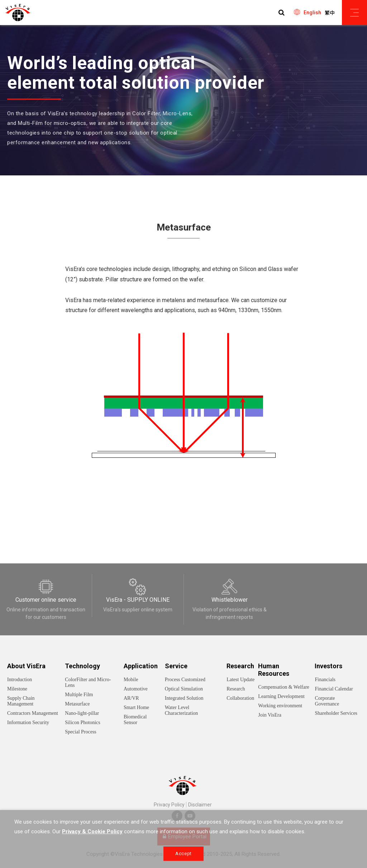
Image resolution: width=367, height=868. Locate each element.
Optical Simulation (184, 689)
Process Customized (185, 680)
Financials (325, 680)
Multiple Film (79, 695)
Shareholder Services (336, 713)
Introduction (20, 680)
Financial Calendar (334, 689)
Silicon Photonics (82, 722)
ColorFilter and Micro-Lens (88, 682)
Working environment (280, 706)
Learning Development (281, 696)
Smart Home (136, 707)
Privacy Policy (169, 805)
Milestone (17, 689)
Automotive (136, 689)
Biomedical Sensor (135, 720)
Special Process (80, 732)
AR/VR (131, 698)
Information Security (28, 722)
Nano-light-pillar (82, 713)
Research (236, 689)
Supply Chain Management (21, 701)
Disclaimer (200, 805)
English (312, 13)
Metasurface (77, 704)
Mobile (131, 680)
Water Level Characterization (182, 710)
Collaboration (240, 698)
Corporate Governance (327, 701)
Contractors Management (33, 713)
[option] (183, 100)
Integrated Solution (184, 698)
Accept (183, 854)
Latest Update (240, 680)
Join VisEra (270, 715)
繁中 (330, 13)
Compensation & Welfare (283, 687)
